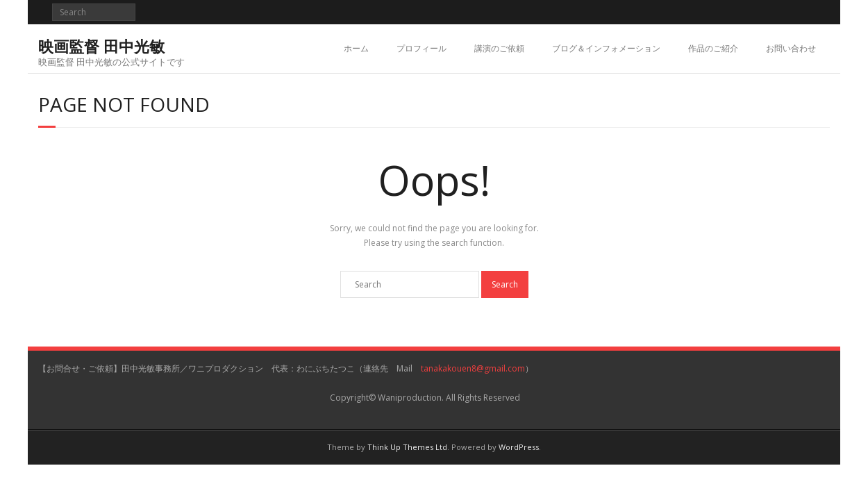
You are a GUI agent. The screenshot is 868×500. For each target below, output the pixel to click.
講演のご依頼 (499, 48)
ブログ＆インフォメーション (606, 48)
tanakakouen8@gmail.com (473, 368)
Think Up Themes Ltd (407, 447)
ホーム (356, 48)
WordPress (519, 447)
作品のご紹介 (713, 48)
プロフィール (422, 48)
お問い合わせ (791, 48)
